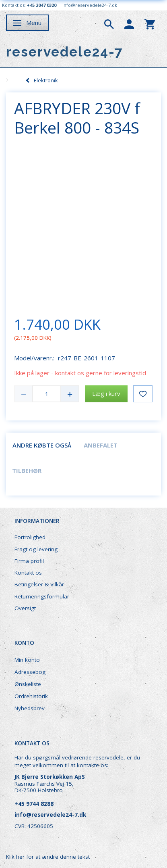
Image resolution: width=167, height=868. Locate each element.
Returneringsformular (42, 596)
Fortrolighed (30, 537)
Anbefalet (101, 445)
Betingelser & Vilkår (39, 584)
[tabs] (109, 23)
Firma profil (29, 561)
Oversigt (25, 608)
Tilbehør (27, 471)
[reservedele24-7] (65, 52)
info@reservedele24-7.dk (90, 5)
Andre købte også (42, 445)
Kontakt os (28, 573)
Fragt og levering (36, 549)
